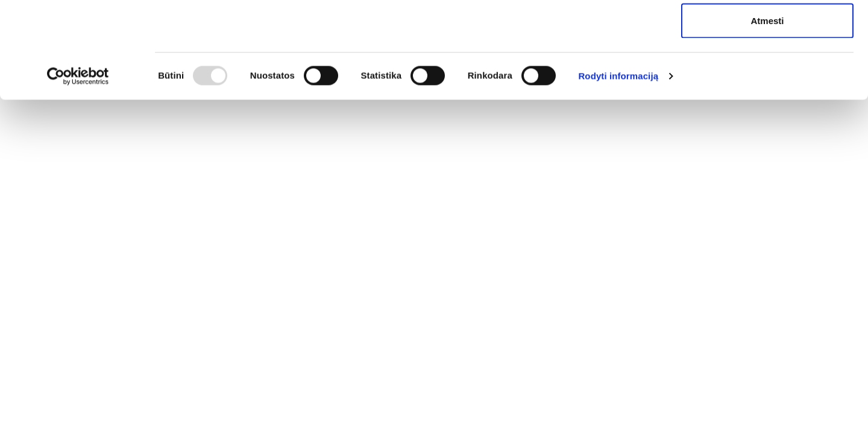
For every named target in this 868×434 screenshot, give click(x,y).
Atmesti (767, 111)
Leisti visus (767, 32)
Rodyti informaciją (618, 166)
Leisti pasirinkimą (768, 71)
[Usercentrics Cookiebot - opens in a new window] (78, 166)
